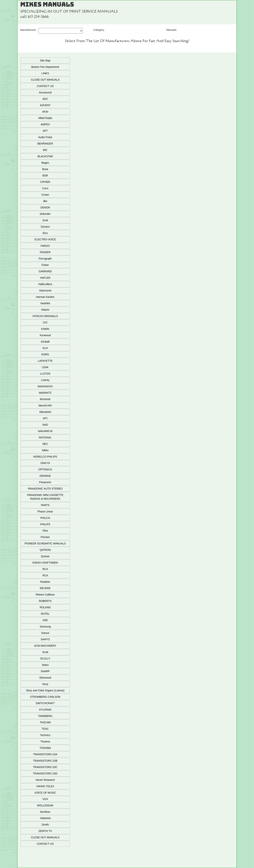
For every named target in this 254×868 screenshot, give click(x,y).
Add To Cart (154, 101)
